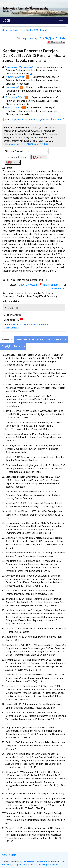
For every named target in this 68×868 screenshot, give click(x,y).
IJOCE (6, 21)
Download (31, 285)
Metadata (20, 346)
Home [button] (5, 30)
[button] (3, 119)
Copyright (6, 346)
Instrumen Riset (50, 285)
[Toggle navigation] (61, 21)
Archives (14, 30)
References (7, 340)
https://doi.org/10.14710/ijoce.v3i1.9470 (44, 38)
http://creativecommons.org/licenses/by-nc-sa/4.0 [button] (38, 119)
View (21, 285)
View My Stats (9, 855)
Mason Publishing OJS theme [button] (44, 864)
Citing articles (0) (25, 340)
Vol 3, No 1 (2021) (29, 30)
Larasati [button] (44, 30)
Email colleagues (57, 288)
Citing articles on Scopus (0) (52, 340)
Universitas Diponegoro (35, 862)
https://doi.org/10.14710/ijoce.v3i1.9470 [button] (26, 144)
